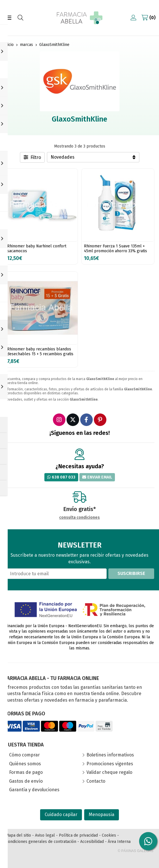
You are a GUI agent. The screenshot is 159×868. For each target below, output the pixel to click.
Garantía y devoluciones (34, 790)
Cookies (109, 835)
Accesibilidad (92, 842)
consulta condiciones (79, 518)
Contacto (96, 781)
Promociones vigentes (110, 764)
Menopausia (102, 814)
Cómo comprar (24, 755)
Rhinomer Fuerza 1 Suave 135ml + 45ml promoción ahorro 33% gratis (115, 249)
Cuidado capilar (61, 814)
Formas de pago (26, 772)
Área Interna (119, 842)
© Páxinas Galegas (136, 851)
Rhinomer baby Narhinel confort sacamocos (37, 249)
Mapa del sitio (18, 835)
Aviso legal (45, 835)
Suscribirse (131, 573)
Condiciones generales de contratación (41, 842)
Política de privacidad (78, 835)
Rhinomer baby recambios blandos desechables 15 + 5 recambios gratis (40, 352)
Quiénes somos (25, 764)
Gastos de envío (26, 781)
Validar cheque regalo (109, 772)
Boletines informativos (110, 755)
